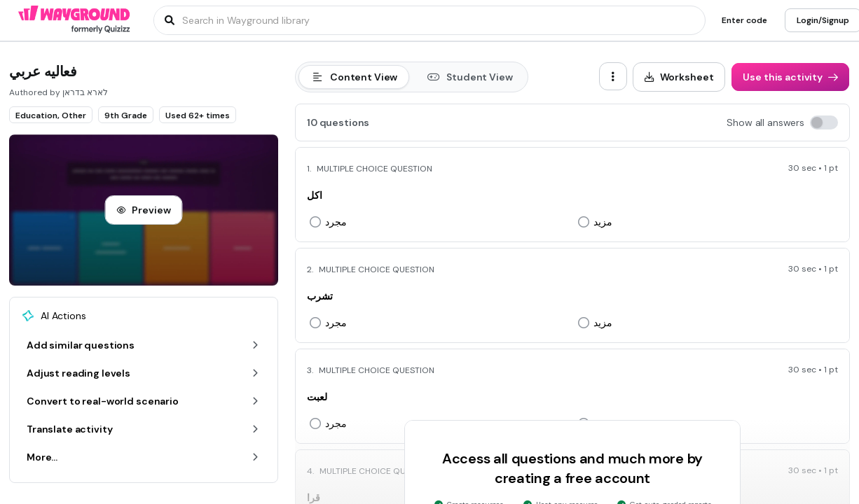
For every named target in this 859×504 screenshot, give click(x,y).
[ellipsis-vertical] (613, 76)
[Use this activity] (790, 77)
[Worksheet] (679, 77)
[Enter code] (744, 20)
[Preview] (143, 210)
